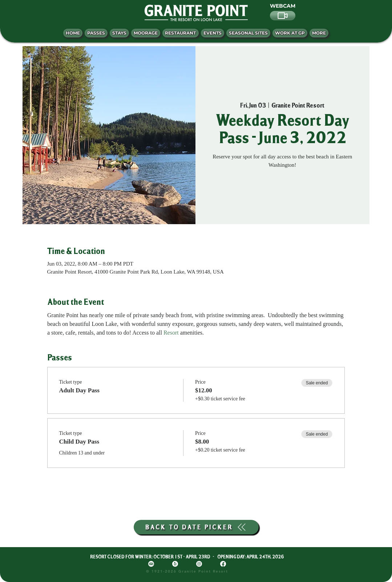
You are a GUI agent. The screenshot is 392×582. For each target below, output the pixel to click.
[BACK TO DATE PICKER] (196, 527)
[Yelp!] (175, 564)
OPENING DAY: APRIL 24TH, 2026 (250, 557)
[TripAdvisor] (151, 564)
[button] (319, 33)
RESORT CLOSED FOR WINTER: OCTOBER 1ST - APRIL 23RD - (154, 557)
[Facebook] (223, 564)
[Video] (283, 16)
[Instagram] (199, 564)
